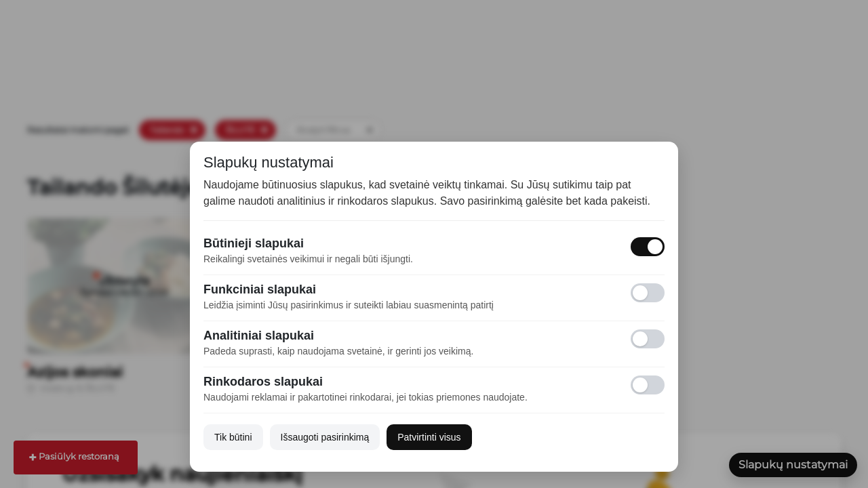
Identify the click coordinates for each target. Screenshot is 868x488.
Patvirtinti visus (429, 437)
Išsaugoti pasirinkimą (325, 437)
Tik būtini (233, 437)
